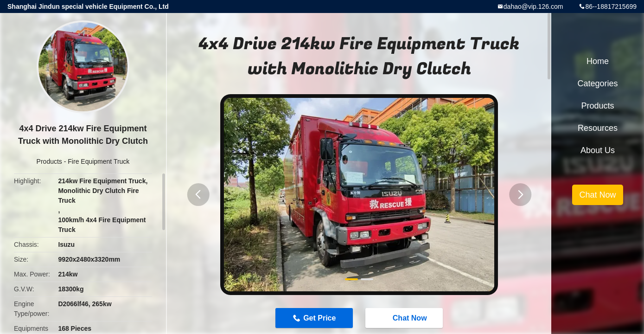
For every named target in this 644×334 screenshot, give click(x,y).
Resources (598, 128)
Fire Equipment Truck (99, 161)
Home (598, 61)
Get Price (319, 318)
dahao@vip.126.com (533, 6)
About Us (598, 150)
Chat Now (405, 317)
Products (49, 161)
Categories (597, 83)
